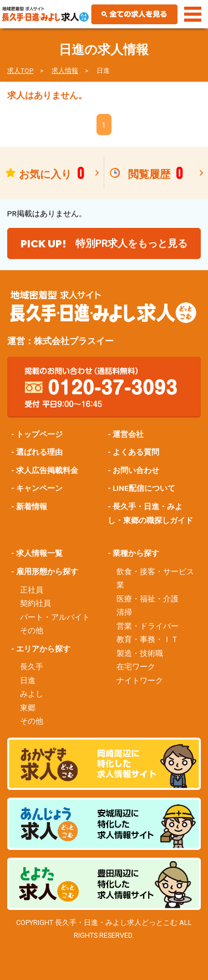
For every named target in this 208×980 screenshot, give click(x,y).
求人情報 (65, 71)
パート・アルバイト (55, 617)
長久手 (32, 666)
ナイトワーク (140, 680)
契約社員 (35, 603)
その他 (32, 630)
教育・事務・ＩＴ (148, 639)
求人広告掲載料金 (47, 470)
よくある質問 (136, 452)
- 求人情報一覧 (37, 553)
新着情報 (32, 506)
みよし (32, 694)
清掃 (124, 612)
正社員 (32, 590)
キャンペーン (39, 488)
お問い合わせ (136, 470)
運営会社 (128, 434)
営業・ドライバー (148, 626)
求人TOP (20, 71)
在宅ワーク (136, 666)
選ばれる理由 (39, 452)
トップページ (39, 434)
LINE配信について (144, 488)
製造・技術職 (140, 653)
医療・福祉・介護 (148, 599)
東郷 (28, 708)
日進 (28, 680)
